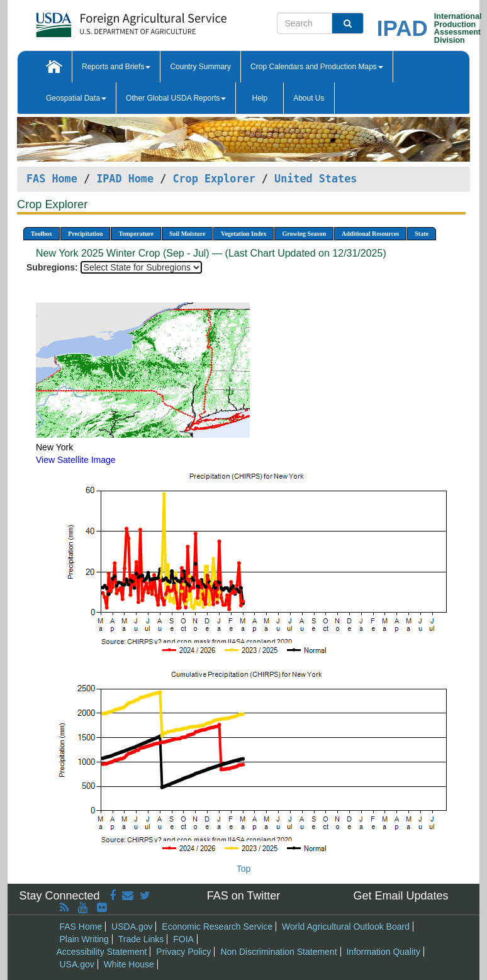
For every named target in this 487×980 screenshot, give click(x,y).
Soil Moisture (187, 234)
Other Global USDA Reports (176, 98)
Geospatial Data (76, 98)
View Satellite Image (76, 460)
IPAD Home (125, 179)
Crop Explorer (214, 179)
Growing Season (304, 234)
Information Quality (383, 952)
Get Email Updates (400, 896)
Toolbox (42, 234)
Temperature (136, 234)
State (422, 234)
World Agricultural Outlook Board (346, 927)
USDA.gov (132, 927)
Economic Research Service (217, 927)
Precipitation (85, 234)
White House (129, 964)
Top (244, 869)
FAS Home (52, 179)
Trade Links (141, 939)
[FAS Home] (100, 20)
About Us (309, 98)
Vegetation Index (244, 234)
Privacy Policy (183, 952)
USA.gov (77, 964)
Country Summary (200, 67)
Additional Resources (370, 234)
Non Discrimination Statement (278, 952)
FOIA (183, 939)
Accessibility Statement (102, 952)
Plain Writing (84, 939)
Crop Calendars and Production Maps (317, 67)
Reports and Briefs (116, 67)
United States (316, 179)
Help (260, 98)
